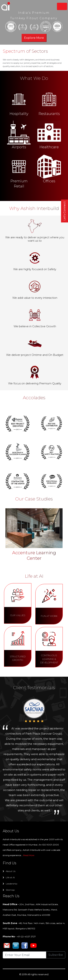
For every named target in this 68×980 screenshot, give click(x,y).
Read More (29, 855)
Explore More (34, 38)
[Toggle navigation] (62, 6)
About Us (9, 871)
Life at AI (9, 877)
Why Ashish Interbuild (34, 208)
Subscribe (56, 955)
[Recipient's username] (24, 955)
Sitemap (9, 890)
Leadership (10, 884)
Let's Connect (64, 211)
